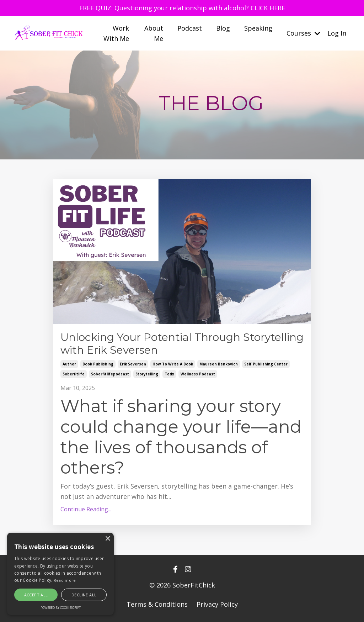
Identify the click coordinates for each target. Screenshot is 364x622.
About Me (154, 33)
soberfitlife (74, 374)
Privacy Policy (217, 604)
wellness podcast (198, 374)
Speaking (258, 28)
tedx (169, 374)
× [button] (108, 539)
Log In (337, 33)
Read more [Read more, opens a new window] (65, 580)
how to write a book (173, 364)
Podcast (190, 28)
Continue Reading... (86, 509)
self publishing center (266, 364)
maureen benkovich (219, 364)
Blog (223, 28)
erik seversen (133, 364)
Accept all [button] (36, 595)
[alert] (60, 574)
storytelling (147, 374)
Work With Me (116, 33)
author (69, 364)
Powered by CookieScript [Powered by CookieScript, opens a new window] (61, 608)
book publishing (98, 364)
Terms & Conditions (157, 604)
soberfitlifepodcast (110, 374)
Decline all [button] (84, 595)
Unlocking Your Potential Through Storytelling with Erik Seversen (182, 344)
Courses (303, 33)
